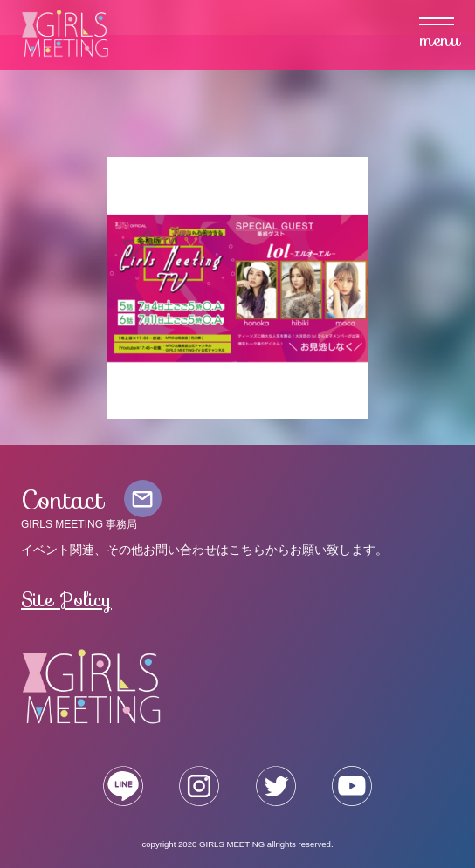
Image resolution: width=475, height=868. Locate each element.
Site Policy (66, 599)
